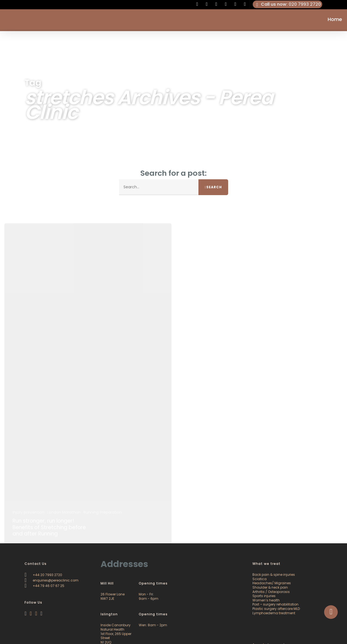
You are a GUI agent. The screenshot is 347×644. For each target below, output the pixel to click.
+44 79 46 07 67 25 (44, 586)
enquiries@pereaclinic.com (52, 580)
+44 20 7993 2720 (43, 575)
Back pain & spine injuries (274, 575)
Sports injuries (264, 596)
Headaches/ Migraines (272, 583)
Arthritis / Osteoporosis (271, 592)
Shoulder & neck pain (270, 587)
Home (335, 20)
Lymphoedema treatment (274, 613)
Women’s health (266, 600)
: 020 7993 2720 (288, 4)
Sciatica (260, 579)
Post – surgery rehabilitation (275, 604)
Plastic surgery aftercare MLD (276, 609)
